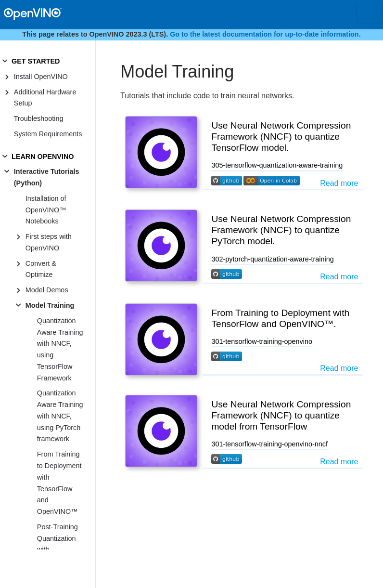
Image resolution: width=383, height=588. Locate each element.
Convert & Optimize (41, 269)
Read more (339, 183)
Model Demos (47, 290)
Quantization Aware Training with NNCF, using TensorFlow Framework (60, 349)
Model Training (50, 305)
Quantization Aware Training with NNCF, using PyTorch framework (60, 416)
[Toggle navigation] (370, 14)
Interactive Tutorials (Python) (47, 177)
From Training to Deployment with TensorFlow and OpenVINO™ (59, 483)
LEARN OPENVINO (43, 157)
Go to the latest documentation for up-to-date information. (265, 34)
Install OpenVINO (41, 77)
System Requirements (48, 134)
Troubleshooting (39, 118)
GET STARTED (36, 61)
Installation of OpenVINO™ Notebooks (46, 210)
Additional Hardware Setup (45, 98)
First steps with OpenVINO (49, 242)
